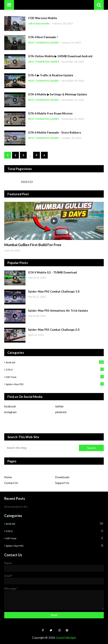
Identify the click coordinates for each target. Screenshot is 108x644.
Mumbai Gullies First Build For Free (33, 245)
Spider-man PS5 (55, 384)
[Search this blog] (42, 448)
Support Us (62, 483)
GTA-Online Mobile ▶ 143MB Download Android (60, 56)
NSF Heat (55, 377)
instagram (10, 412)
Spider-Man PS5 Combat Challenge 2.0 (54, 330)
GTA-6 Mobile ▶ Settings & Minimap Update (58, 94)
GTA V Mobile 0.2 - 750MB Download (52, 272)
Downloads (62, 477)
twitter (59, 406)
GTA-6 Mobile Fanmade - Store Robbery (55, 132)
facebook (10, 406)
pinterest (61, 412)
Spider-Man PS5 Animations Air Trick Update (58, 311)
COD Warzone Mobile (43, 18)
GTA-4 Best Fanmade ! (43, 37)
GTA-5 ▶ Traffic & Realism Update (51, 75)
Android (55, 362)
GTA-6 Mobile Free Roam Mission (50, 113)
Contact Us (11, 483)
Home (8, 477)
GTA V (55, 369)
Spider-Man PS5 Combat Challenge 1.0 (54, 291)
